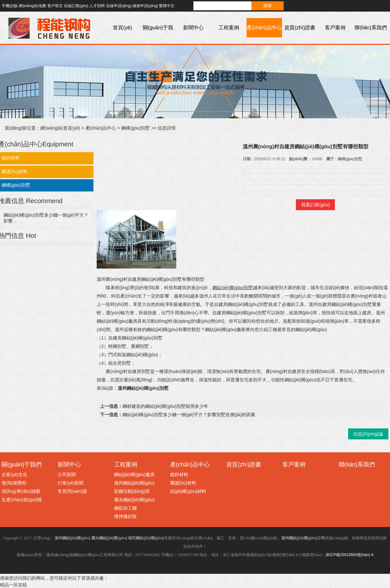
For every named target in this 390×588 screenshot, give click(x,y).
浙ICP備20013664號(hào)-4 (349, 555)
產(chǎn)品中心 (264, 28)
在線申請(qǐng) (119, 6)
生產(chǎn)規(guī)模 (22, 500)
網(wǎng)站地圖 (32, 6)
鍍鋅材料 (179, 475)
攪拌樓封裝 (125, 516)
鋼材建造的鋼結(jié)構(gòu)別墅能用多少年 (165, 406)
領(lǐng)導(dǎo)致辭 (21, 491)
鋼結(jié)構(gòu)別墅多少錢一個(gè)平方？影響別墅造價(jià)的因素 (189, 415)
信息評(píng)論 (368, 434)
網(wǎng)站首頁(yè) (60, 128)
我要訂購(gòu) (315, 205)
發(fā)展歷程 (14, 483)
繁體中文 (167, 6)
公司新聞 (67, 475)
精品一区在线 (14, 585)
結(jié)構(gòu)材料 (188, 491)
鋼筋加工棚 (125, 508)
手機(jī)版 (10, 6)
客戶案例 (335, 28)
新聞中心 (193, 28)
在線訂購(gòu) (76, 6)
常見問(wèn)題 (72, 491)
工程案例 (229, 28)
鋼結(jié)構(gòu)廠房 (134, 475)
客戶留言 (55, 6)
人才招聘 (97, 6)
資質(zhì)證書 (300, 28)
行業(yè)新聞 (71, 483)
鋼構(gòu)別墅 (136, 128)
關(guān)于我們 (158, 37)
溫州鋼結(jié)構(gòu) (134, 483)
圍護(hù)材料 (183, 483)
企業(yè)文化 (15, 475)
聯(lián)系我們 (371, 28)
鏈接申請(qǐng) (145, 6)
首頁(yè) (122, 28)
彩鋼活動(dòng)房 (132, 491)
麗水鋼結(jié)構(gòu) (134, 500)
